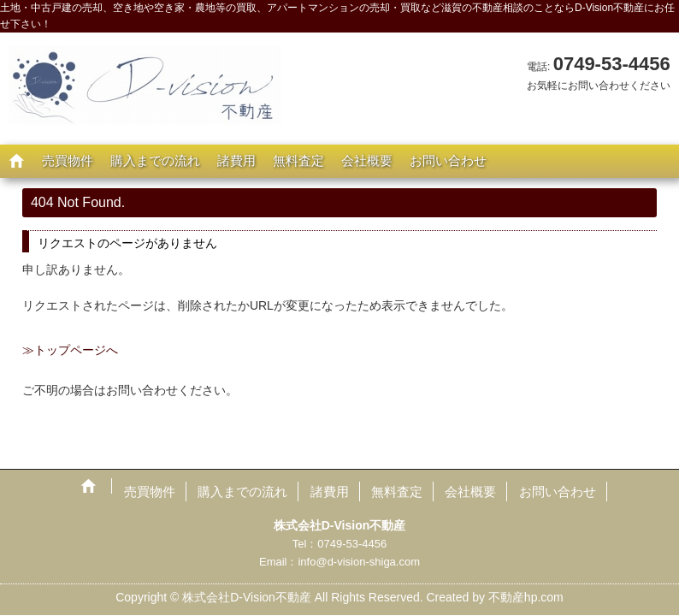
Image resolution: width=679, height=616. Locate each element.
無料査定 (298, 160)
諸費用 (236, 160)
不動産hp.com (526, 597)
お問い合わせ (448, 160)
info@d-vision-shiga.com (359, 562)
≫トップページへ (70, 350)
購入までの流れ (155, 160)
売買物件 (68, 160)
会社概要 (367, 160)
